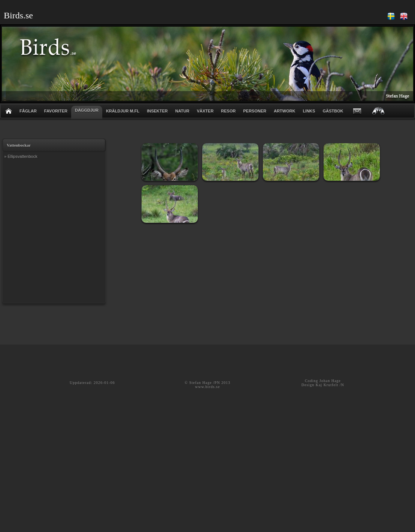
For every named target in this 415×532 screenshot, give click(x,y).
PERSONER (255, 111)
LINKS (309, 111)
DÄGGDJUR (87, 110)
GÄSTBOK (333, 111)
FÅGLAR (28, 111)
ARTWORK (284, 111)
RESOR (228, 111)
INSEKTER (157, 111)
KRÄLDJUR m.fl (123, 111)
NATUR (182, 111)
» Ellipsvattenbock (21, 156)
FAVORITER (56, 111)
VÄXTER (205, 111)
